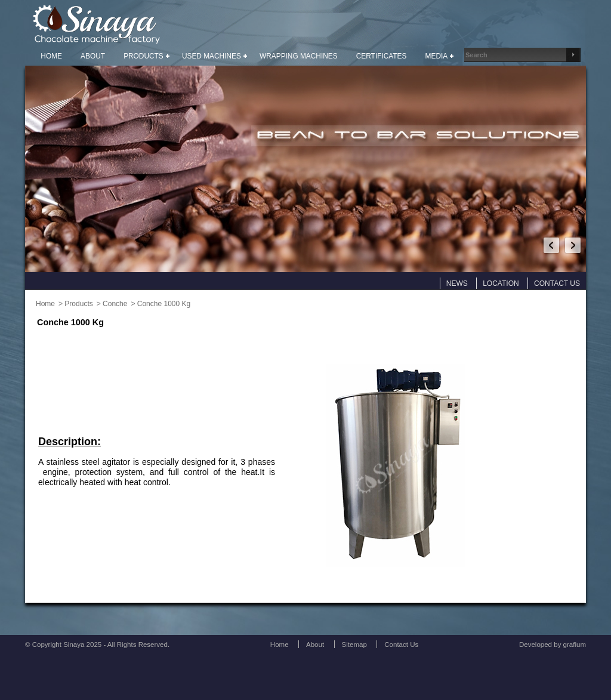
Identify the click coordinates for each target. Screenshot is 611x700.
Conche (115, 304)
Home (45, 304)
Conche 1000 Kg (164, 304)
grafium (575, 645)
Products (78, 304)
